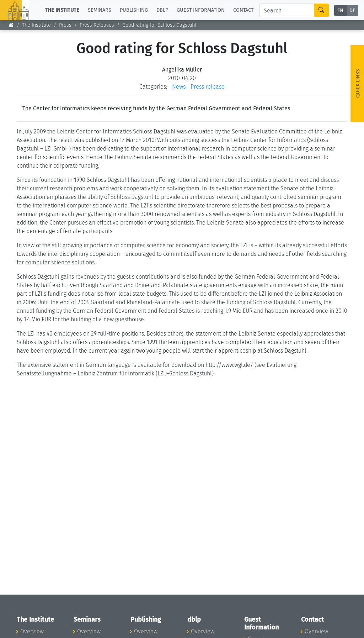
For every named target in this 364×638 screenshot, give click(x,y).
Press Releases (97, 25)
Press (65, 25)
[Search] (287, 10)
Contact (243, 10)
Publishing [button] (134, 10)
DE (352, 10)
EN (340, 10)
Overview (32, 631)
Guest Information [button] (201, 10)
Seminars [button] (100, 10)
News (179, 87)
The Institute (36, 25)
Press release (208, 87)
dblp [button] (162, 10)
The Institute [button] (62, 10)
